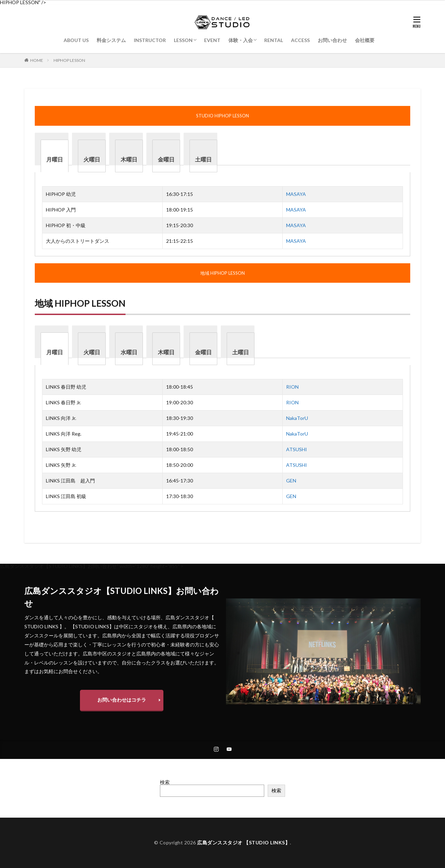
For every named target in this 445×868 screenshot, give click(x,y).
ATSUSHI (297, 449)
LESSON (183, 40)
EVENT (212, 40)
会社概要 (365, 40)
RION (292, 387)
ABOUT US (76, 40)
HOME (37, 60)
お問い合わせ (332, 40)
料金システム (111, 40)
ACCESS (300, 40)
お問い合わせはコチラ (122, 700)
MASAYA (296, 194)
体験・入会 (241, 40)
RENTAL (274, 40)
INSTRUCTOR (150, 40)
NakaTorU (297, 418)
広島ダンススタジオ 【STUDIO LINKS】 (244, 842)
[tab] (55, 156)
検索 (165, 782)
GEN (291, 481)
